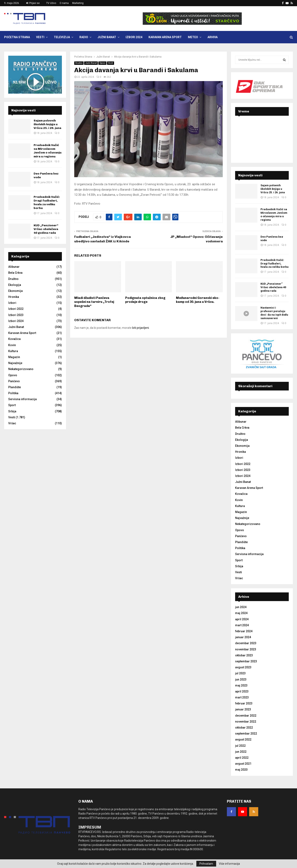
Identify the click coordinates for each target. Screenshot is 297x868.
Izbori (12, 303)
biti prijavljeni (141, 328)
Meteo (193, 37)
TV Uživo (51, 3)
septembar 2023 (246, 661)
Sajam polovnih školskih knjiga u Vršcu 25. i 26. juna (47, 124)
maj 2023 (241, 685)
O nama (64, 3)
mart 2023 (242, 697)
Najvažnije (15, 363)
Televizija (62, 37)
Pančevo (14, 381)
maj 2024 (241, 613)
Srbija (12, 411)
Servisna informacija (22, 399)
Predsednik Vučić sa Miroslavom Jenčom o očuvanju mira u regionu (48, 151)
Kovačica (14, 339)
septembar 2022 (246, 734)
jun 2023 (241, 679)
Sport (12, 405)
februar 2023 (244, 703)
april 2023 (242, 691)
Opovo (102, 63)
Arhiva (213, 37)
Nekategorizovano (21, 369)
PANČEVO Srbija (262, 135)
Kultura (13, 351)
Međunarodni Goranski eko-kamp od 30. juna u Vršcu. (198, 300)
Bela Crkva (15, 273)
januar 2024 (243, 637)
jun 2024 (241, 607)
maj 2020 (241, 770)
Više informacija (229, 864)
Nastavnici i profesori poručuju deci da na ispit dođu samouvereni (274, 313)
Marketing (78, 3)
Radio (84, 37)
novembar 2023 (246, 649)
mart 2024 (242, 625)
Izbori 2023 (16, 315)
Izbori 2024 (134, 37)
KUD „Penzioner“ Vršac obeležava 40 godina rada (46, 229)
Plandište (15, 387)
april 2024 (242, 619)
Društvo (79, 63)
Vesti (40, 37)
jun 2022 (241, 752)
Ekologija (15, 285)
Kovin (12, 345)
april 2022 (242, 758)
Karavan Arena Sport (165, 37)
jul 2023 (240, 673)
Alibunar (14, 267)
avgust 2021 (243, 764)
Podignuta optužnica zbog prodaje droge (145, 300)
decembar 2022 (246, 716)
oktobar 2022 (244, 728)
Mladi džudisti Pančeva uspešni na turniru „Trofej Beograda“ (94, 302)
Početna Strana (17, 37)
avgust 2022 (243, 739)
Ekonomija (15, 291)
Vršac (12, 423)
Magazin (14, 357)
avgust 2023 (243, 667)
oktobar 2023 (244, 655)
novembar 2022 (246, 722)
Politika (13, 393)
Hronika (14, 297)
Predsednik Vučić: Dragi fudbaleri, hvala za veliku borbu (47, 203)
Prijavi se (33, 3)
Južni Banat (107, 37)
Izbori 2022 (16, 309)
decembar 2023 (246, 643)
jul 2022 (240, 746)
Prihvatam (206, 864)
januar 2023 (243, 709)
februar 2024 (244, 631)
